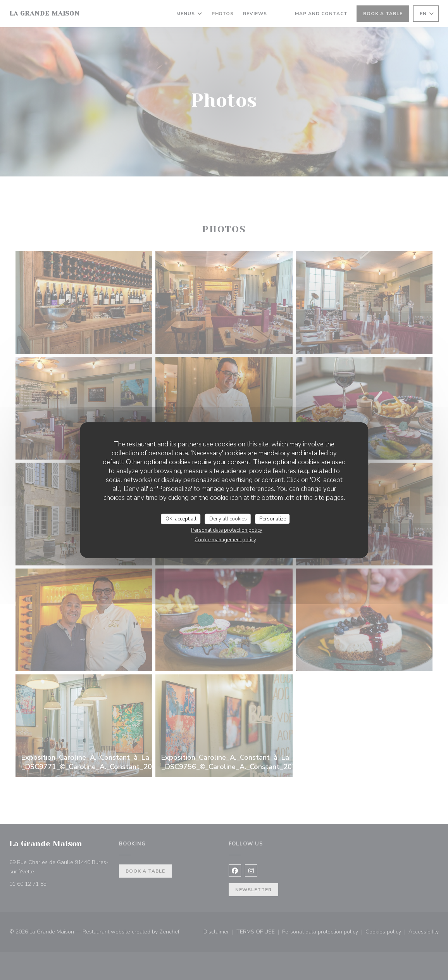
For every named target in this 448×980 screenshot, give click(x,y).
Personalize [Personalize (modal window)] (273, 519)
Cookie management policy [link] (225, 540)
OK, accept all (181, 519)
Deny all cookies (228, 519)
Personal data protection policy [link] (227, 530)
